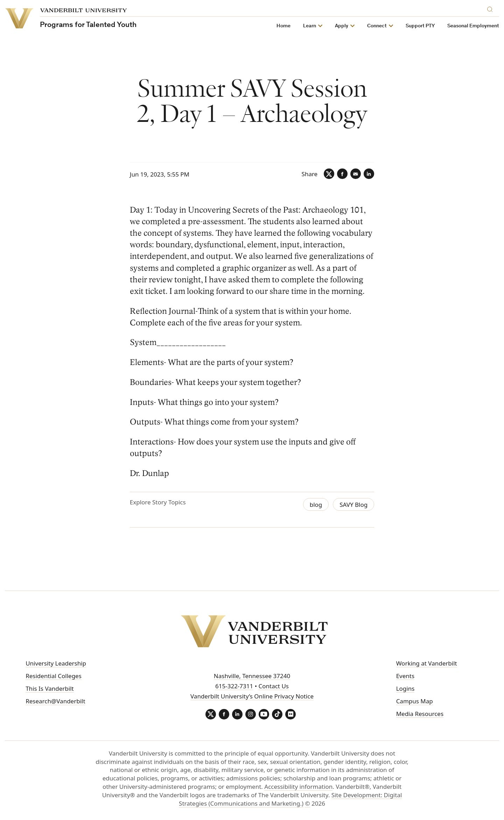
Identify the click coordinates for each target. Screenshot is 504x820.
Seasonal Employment (473, 26)
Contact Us (274, 686)
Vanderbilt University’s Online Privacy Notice (252, 696)
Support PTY (420, 26)
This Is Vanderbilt (50, 688)
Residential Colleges (54, 676)
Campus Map (415, 701)
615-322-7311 (234, 686)
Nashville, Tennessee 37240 (252, 676)
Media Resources (420, 714)
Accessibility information (298, 787)
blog (316, 505)
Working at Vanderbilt (427, 663)
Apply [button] (342, 26)
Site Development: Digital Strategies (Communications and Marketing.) (290, 799)
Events (405, 676)
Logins (405, 688)
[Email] (356, 174)
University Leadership (56, 663)
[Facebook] (342, 174)
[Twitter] (329, 174)
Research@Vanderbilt (55, 701)
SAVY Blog (353, 505)
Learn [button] (310, 26)
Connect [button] (377, 26)
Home (283, 26)
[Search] (491, 8)
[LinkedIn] (369, 174)
